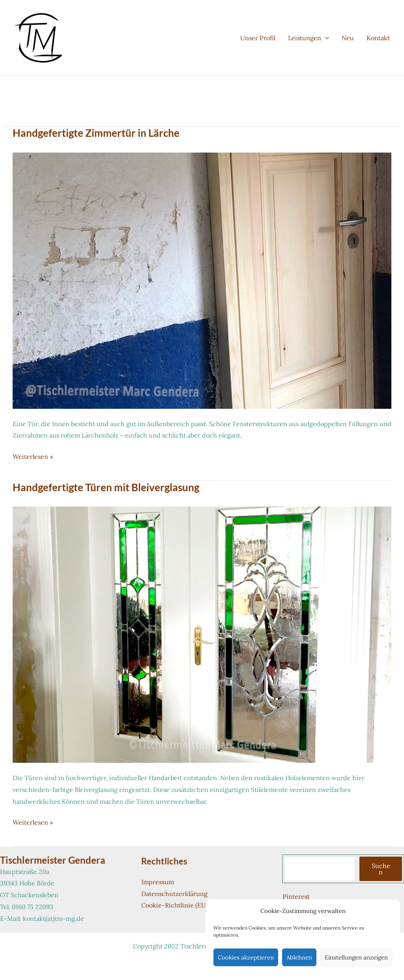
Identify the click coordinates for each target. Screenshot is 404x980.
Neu (348, 38)
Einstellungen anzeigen (356, 957)
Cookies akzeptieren (246, 957)
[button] (325, 38)
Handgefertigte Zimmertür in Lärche (96, 133)
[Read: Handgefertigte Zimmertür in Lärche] (202, 280)
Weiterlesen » (33, 457)
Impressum (158, 882)
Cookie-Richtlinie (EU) (175, 905)
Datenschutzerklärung (174, 894)
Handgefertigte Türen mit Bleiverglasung (106, 487)
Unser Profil (258, 38)
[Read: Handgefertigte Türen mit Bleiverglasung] (202, 634)
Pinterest (296, 896)
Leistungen (309, 38)
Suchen (381, 869)
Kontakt (378, 38)
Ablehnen (299, 957)
